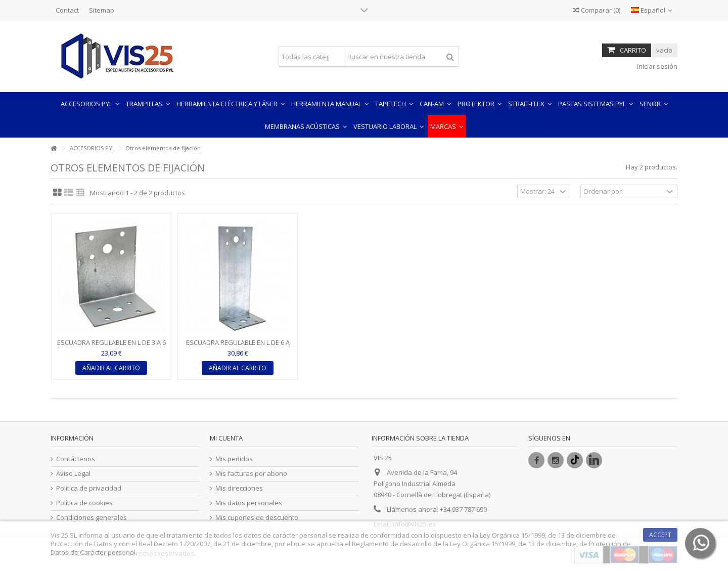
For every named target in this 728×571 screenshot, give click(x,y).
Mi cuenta (226, 438)
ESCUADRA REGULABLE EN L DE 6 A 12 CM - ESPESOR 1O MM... (238, 347)
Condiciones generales (92, 518)
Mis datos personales (249, 503)
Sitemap (102, 10)
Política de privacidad (89, 488)
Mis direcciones (239, 488)
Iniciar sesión (656, 66)
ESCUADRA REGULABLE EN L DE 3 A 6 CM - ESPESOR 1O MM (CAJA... (111, 347)
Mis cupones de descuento (257, 518)
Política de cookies (84, 503)
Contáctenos (76, 459)
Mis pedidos (234, 459)
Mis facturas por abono (251, 474)
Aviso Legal (73, 474)
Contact (67, 10)
